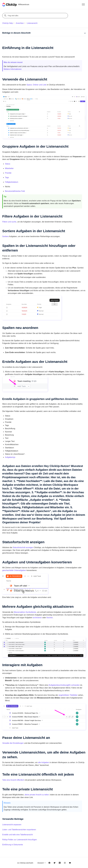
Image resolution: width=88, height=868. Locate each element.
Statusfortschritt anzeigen (23, 547)
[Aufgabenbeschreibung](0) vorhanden (64, 685)
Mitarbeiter (9, 168)
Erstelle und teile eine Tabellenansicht (17, 835)
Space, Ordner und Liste (36, 85)
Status (8, 164)
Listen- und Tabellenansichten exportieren (19, 830)
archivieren (37, 618)
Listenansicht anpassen (12, 825)
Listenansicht (32, 23)
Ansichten (20, 23)
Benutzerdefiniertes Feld (15, 191)
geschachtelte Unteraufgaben (14, 570)
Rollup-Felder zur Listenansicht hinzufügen (20, 840)
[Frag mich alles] (35, 16)
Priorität (8, 173)
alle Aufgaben (44, 762)
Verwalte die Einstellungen (13, 743)
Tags (7, 177)
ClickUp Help (8, 23)
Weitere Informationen (13, 69)
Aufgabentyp (10, 457)
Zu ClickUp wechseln (25, 863)
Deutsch (42, 863)
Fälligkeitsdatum (12, 182)
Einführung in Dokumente (13, 845)
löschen (50, 618)
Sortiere (5, 236)
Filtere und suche (9, 222)
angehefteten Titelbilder (68, 695)
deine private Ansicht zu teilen (37, 795)
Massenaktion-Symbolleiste (25, 612)
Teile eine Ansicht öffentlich (13, 780)
